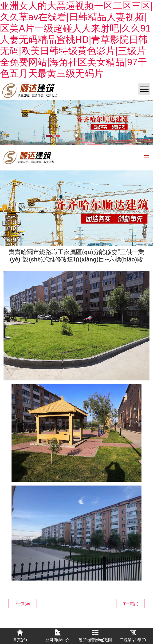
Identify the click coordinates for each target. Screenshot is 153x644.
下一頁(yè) (131, 604)
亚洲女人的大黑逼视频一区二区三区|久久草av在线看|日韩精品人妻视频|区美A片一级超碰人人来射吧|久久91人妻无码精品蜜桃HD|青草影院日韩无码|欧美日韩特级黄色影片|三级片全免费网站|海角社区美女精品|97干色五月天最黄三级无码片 (76, 40)
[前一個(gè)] (5, 208)
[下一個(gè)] (148, 208)
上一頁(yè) (22, 604)
